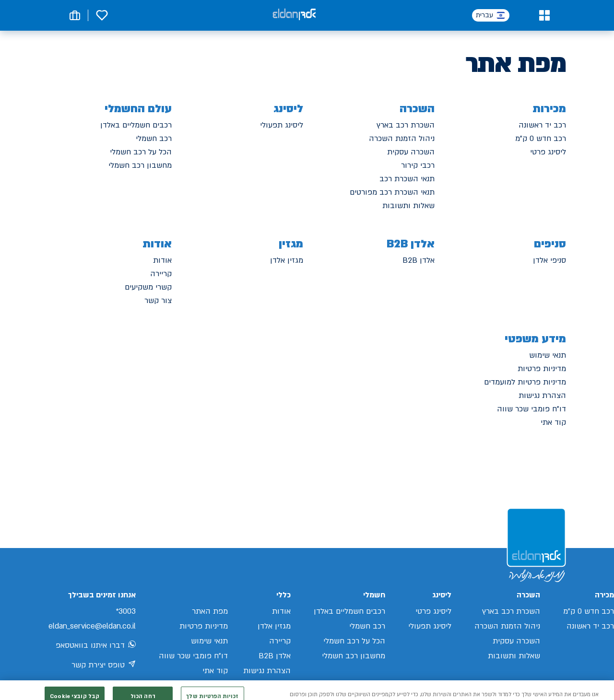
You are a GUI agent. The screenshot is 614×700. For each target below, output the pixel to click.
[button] (544, 15)
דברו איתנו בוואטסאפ (96, 646)
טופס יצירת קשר (104, 665)
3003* (126, 611)
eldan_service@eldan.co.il (92, 626)
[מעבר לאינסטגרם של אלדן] (109, 686)
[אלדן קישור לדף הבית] (294, 15)
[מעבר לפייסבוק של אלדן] (130, 686)
